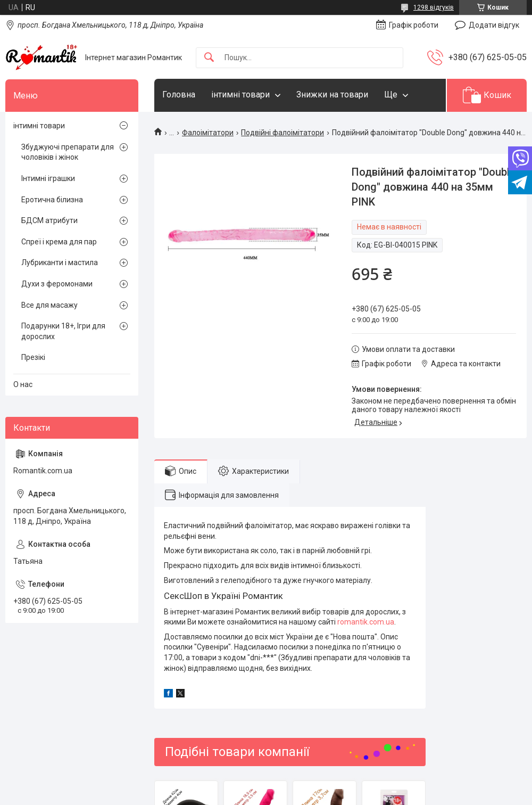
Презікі (33, 357)
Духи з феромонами (57, 284)
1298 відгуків (434, 7)
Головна (179, 95)
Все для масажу (49, 305)
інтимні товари (240, 95)
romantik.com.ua (366, 622)
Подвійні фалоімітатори (282, 133)
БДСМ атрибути (49, 220)
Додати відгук (494, 25)
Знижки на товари (332, 95)
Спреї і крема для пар (59, 242)
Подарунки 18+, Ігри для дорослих (63, 331)
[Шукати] (209, 58)
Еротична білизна (52, 200)
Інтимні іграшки (48, 178)
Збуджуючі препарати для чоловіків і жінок (68, 152)
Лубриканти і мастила (60, 262)
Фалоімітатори (208, 133)
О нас (23, 384)
